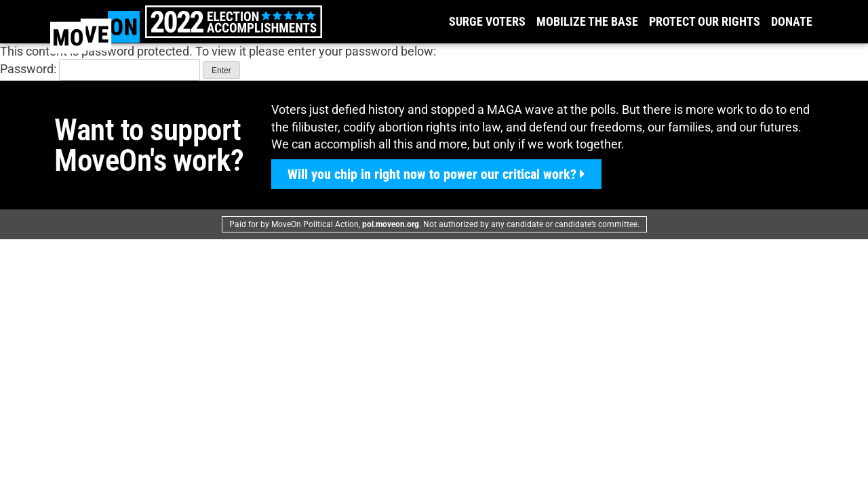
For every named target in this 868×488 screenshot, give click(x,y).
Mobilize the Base (587, 21)
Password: (100, 69)
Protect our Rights (705, 21)
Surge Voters (487, 21)
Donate (792, 21)
